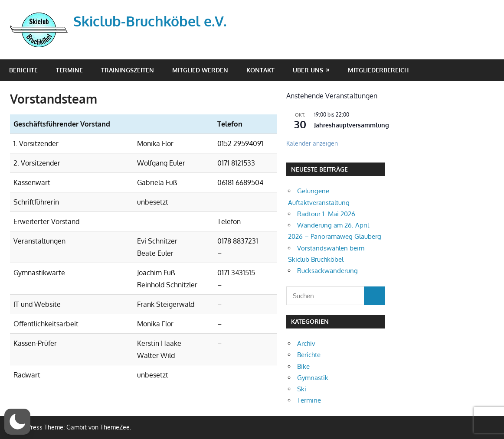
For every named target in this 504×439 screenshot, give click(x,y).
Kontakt (260, 70)
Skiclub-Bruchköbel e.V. (150, 21)
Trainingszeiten (128, 70)
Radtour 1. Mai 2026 (326, 214)
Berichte (23, 70)
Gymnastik (313, 378)
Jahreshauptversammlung (352, 125)
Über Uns (308, 70)
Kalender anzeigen (312, 143)
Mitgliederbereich (378, 70)
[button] (18, 422)
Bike (303, 366)
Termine (69, 70)
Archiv (306, 343)
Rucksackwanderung (327, 271)
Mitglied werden (200, 70)
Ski (302, 389)
